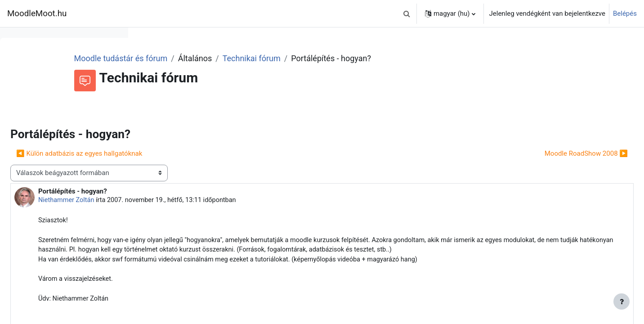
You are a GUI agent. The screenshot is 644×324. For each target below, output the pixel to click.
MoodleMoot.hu (37, 13)
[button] (407, 13)
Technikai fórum (371, 58)
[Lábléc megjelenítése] (622, 301)
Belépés (625, 13)
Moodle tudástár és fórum (241, 58)
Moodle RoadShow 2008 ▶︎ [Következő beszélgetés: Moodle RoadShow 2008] (565, 153)
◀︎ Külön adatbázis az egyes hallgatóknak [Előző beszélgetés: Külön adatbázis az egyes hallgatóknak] (215, 153)
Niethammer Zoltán (203, 200)
